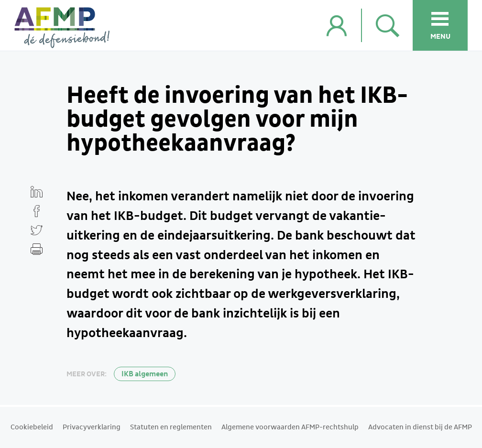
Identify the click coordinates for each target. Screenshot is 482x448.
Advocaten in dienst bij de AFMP (420, 427)
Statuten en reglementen (171, 427)
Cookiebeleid (32, 427)
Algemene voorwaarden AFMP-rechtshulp (290, 427)
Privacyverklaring (92, 427)
